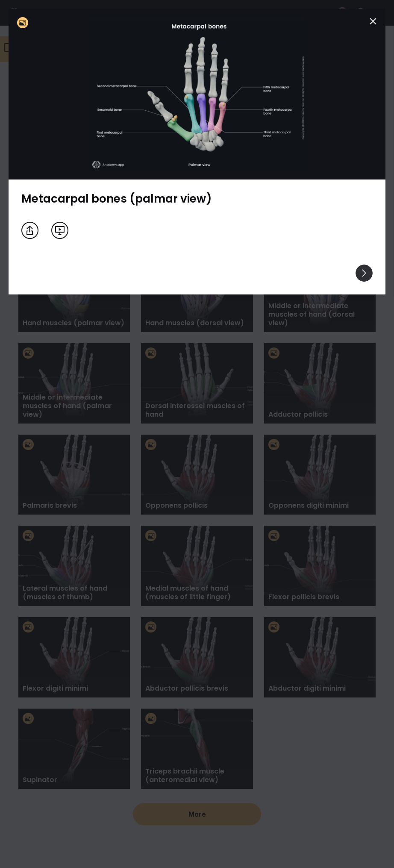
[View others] (364, 273)
